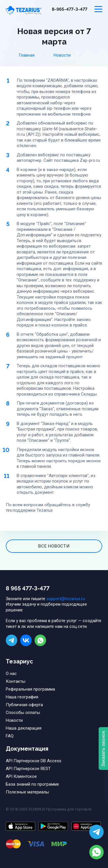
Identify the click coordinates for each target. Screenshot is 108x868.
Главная (27, 55)
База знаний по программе (32, 784)
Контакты (16, 681)
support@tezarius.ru (66, 599)
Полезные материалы (27, 792)
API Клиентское (21, 776)
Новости (62, 55)
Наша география (22, 697)
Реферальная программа (30, 689)
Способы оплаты (23, 713)
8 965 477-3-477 (28, 588)
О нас (11, 674)
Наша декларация (24, 728)
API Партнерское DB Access (34, 761)
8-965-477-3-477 (70, 9)
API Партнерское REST (28, 769)
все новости (54, 546)
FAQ (10, 736)
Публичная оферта (24, 705)
